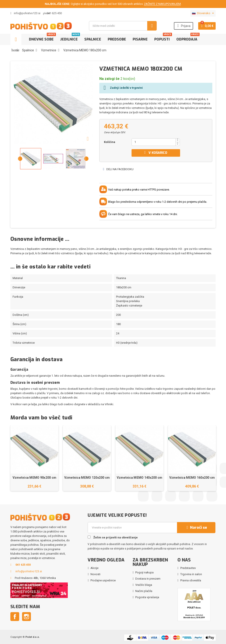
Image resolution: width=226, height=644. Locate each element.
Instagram (26, 617)
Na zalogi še (109, 79)
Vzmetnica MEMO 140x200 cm (140, 478)
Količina (110, 142)
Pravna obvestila (191, 580)
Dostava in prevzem (148, 579)
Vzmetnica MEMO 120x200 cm (87, 478)
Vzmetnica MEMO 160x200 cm (192, 478)
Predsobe (117, 39)
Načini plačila (144, 591)
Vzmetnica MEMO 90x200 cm (35, 478)
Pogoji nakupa (144, 572)
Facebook (15, 617)
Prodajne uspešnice (103, 580)
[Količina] (154, 142)
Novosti (95, 574)
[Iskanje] (123, 26)
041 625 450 (54, 13)
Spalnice (93, 39)
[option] (34, 458)
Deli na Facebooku (118, 169)
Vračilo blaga (144, 585)
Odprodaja (188, 38)
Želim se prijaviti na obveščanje (113, 537)
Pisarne (140, 39)
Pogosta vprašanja (147, 597)
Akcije (94, 568)
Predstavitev (188, 568)
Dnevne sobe (42, 38)
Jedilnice (70, 38)
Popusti (163, 38)
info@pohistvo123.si (25, 13)
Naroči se (196, 527)
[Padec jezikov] (203, 13)
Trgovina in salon (191, 574)
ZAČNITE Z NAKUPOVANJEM (162, 4)
